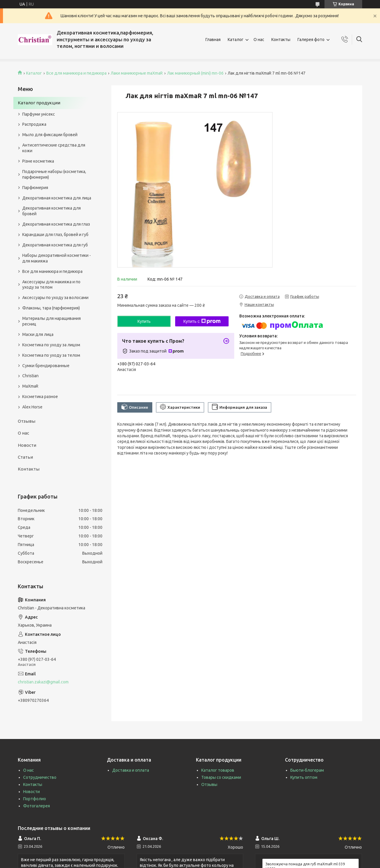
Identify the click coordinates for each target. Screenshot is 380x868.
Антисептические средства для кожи (54, 148)
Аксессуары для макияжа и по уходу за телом (51, 285)
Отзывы (27, 421)
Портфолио (35, 799)
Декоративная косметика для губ (55, 245)
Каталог (236, 40)
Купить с (202, 321)
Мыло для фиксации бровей (50, 135)
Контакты (281, 40)
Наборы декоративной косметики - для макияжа (57, 258)
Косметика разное (40, 397)
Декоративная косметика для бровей (52, 211)
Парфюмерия (35, 188)
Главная (213, 40)
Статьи (25, 457)
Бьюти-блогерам (307, 770)
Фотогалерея (37, 806)
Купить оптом (304, 777)
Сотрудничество (40, 777)
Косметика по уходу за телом (51, 355)
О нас (259, 40)
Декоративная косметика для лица (57, 198)
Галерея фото (311, 40)
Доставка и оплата (131, 770)
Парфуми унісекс (39, 114)
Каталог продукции (39, 103)
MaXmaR (30, 386)
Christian (30, 376)
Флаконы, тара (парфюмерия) (51, 308)
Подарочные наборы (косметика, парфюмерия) (54, 174)
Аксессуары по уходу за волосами (55, 298)
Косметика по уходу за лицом (51, 345)
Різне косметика (38, 161)
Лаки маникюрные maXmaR (137, 73)
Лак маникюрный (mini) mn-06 (195, 73)
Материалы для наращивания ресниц (52, 321)
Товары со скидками (221, 777)
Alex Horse (32, 407)
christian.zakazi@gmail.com (43, 682)
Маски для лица (38, 334)
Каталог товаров (218, 770)
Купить (144, 321)
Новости (27, 445)
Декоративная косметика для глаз (56, 224)
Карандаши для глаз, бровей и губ (55, 235)
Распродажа (34, 124)
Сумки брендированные (46, 366)
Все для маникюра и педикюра (76, 73)
